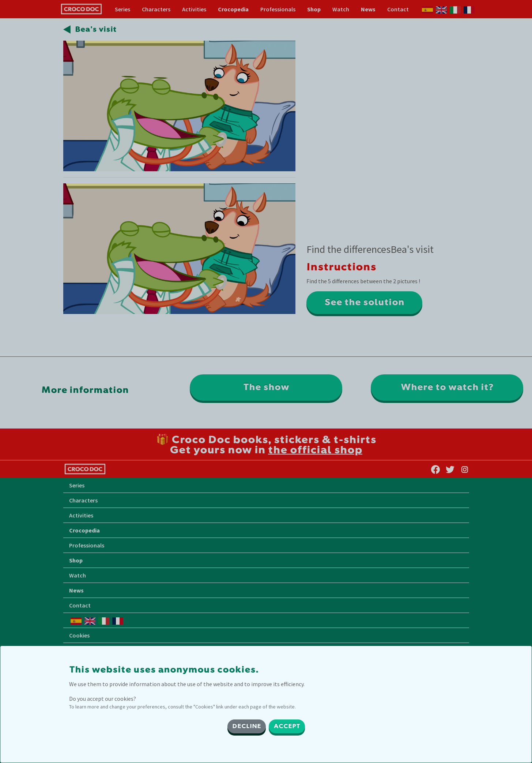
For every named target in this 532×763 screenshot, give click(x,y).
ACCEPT (287, 726)
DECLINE (247, 726)
